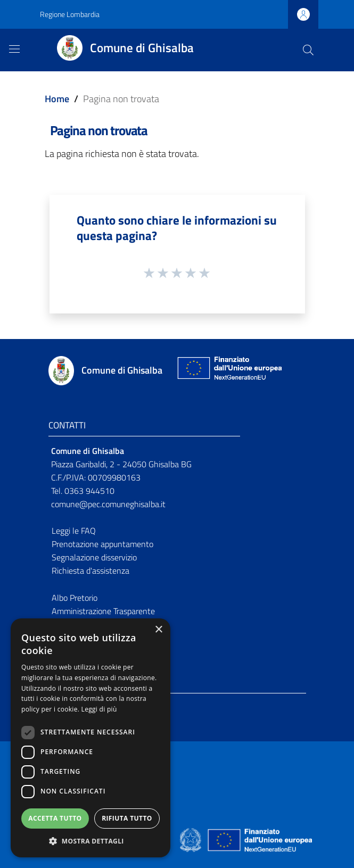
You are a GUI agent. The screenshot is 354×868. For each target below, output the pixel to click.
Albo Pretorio (75, 598)
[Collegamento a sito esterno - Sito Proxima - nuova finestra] (177, 839)
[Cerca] (308, 50)
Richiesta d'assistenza (90, 571)
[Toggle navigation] (14, 49)
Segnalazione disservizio (94, 557)
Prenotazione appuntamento (102, 544)
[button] (90, 841)
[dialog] (90, 738)
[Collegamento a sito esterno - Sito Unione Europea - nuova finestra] (228, 371)
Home (57, 99)
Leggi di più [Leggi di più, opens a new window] (99, 709)
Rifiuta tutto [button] (127, 818)
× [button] (158, 630)
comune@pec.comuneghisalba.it (108, 504)
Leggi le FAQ (74, 531)
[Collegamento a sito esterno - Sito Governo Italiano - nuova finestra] (191, 839)
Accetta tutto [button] (55, 818)
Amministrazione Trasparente (103, 611)
